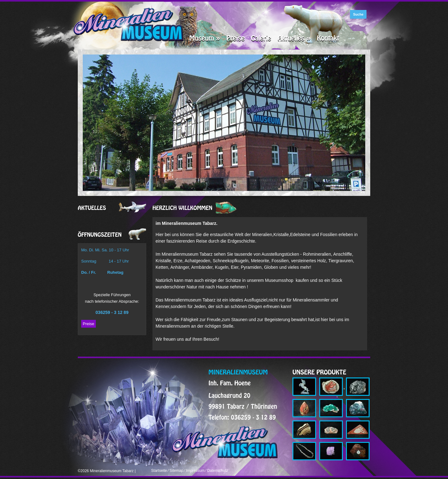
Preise (89, 324)
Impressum (195, 471)
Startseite (159, 471)
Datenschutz (218, 471)
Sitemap (176, 471)
